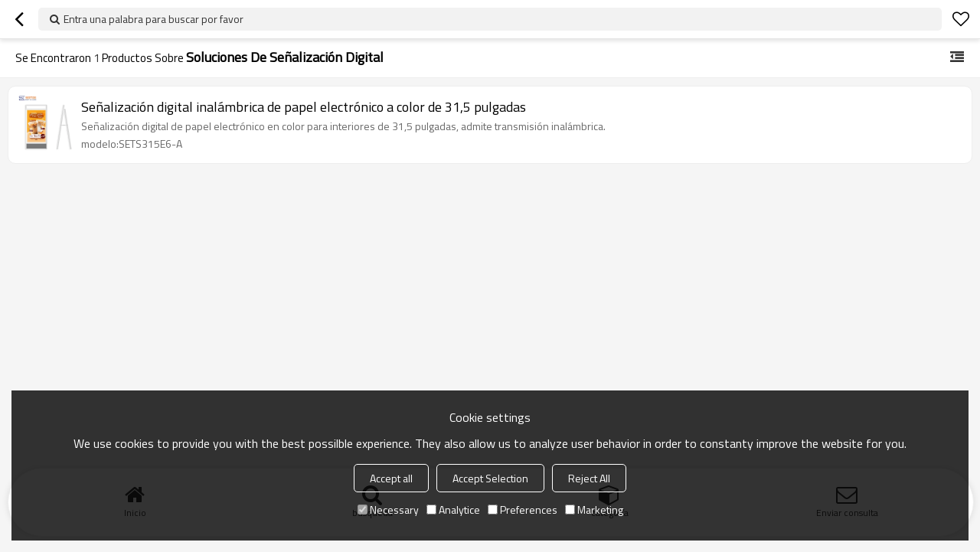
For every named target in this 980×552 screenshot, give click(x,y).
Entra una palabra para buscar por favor (154, 19)
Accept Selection (490, 478)
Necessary (388, 510)
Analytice (453, 510)
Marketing (594, 510)
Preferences (523, 510)
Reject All (589, 478)
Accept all (391, 478)
